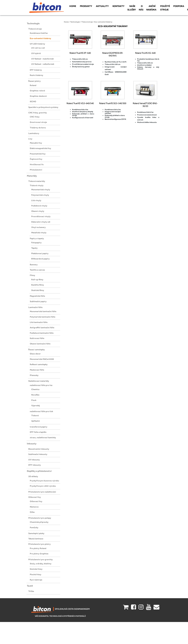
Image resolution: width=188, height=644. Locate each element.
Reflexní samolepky (39, 364)
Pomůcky (34, 527)
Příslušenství (36, 170)
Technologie (33, 23)
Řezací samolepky (37, 350)
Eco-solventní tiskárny (40, 38)
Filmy (32, 275)
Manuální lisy (36, 143)
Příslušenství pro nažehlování (42, 492)
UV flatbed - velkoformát (43, 64)
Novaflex (35, 395)
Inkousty (32, 444)
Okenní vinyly (38, 211)
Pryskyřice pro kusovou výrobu (44, 481)
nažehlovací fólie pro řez (41, 385)
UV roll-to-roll (38, 48)
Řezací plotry (35, 81)
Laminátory (34, 133)
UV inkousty (34, 460)
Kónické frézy (36, 569)
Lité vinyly (36, 200)
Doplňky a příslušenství (39, 471)
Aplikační (36, 421)
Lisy (30, 139)
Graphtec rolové (37, 91)
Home (66, 22)
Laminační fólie (35, 307)
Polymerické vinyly (40, 195)
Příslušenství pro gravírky (41, 559)
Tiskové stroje (35, 29)
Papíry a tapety (37, 238)
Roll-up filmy (37, 280)
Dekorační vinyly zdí (41, 222)
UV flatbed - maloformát (43, 59)
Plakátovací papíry (40, 253)
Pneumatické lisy (38, 154)
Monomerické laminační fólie (43, 311)
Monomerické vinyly (41, 190)
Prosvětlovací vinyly (41, 216)
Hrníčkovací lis (37, 164)
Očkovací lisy (35, 497)
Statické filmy (38, 290)
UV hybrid (36, 53)
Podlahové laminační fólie (42, 333)
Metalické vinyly (39, 233)
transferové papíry (39, 427)
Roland (33, 85)
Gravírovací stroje (38, 122)
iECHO (33, 101)
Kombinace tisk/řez (39, 33)
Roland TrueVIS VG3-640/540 (80, 103)
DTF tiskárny (36, 70)
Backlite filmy (38, 285)
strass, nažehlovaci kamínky (43, 437)
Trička (31, 591)
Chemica (35, 389)
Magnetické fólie (37, 296)
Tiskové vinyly (37, 185)
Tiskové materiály (37, 181)
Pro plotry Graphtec (39, 554)
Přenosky (34, 375)
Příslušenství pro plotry (40, 544)
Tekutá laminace (36, 539)
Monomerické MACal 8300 (42, 359)
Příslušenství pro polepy (40, 518)
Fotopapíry (36, 243)
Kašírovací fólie (37, 338)
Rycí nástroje (36, 580)
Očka (32, 512)
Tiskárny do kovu (38, 128)
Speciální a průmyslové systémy (43, 107)
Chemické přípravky (39, 522)
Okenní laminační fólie (40, 344)
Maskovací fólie (37, 370)
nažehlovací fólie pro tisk (41, 411)
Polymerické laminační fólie (43, 317)
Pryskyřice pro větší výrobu (43, 486)
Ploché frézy (36, 574)
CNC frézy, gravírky (38, 113)
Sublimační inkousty (38, 454)
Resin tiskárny (36, 75)
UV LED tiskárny (37, 44)
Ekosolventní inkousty (39, 449)
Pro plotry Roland (38, 548)
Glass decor (35, 354)
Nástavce (34, 507)
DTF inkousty (35, 465)
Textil (30, 586)
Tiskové (35, 415)
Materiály (32, 176)
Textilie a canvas (37, 270)
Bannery (34, 265)
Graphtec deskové (38, 96)
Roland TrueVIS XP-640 (80, 53)
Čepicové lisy (36, 159)
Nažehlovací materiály (39, 381)
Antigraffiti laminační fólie (42, 328)
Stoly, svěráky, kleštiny (41, 564)
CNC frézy (35, 117)
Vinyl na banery (38, 227)
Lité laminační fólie (39, 322)
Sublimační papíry (38, 301)
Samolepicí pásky (36, 533)
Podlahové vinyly (39, 206)
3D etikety (33, 476)
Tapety (34, 248)
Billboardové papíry (40, 259)
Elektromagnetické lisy (40, 148)
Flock (34, 400)
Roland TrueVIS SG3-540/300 (113, 103)
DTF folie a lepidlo (38, 432)
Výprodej (36, 405)
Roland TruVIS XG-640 (145, 53)
